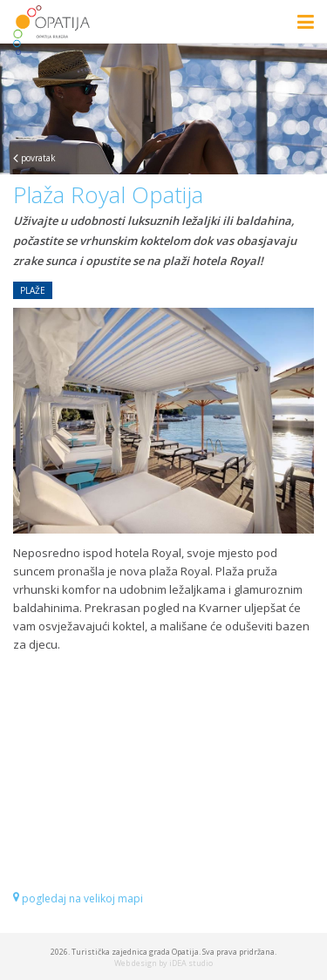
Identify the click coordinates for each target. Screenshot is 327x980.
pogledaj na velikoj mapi (78, 898)
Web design (136, 963)
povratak (34, 158)
